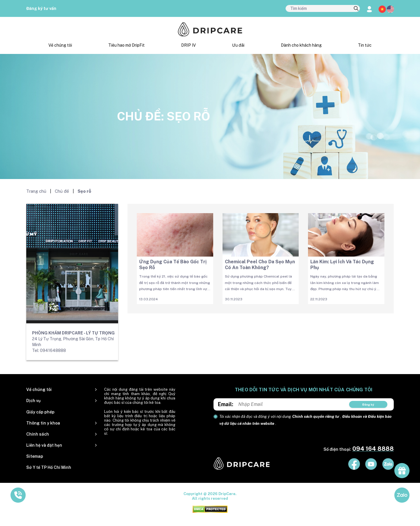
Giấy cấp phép (40, 412)
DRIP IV (188, 45)
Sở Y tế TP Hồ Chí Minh (49, 467)
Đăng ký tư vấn (41, 8)
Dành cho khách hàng (301, 45)
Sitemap (35, 456)
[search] (356, 9)
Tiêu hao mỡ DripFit (126, 45)
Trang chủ (36, 191)
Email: (226, 404)
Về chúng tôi (60, 45)
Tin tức (365, 45)
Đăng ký (368, 404)
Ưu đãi (238, 45)
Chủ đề (62, 191)
